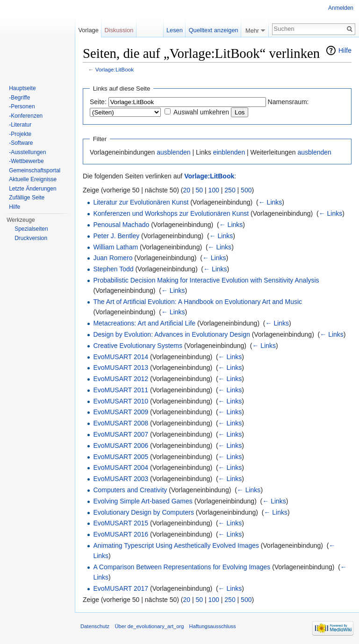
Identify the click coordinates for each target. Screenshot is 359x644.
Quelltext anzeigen (214, 30)
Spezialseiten (31, 229)
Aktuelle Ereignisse (33, 179)
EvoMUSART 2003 (121, 479)
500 (246, 190)
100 (214, 190)
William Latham (115, 247)
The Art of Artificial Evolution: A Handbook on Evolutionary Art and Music (197, 302)
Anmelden (341, 8)
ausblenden (173, 152)
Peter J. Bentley (116, 236)
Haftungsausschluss (213, 626)
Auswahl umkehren (201, 112)
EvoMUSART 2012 (121, 379)
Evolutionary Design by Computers (144, 512)
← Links (270, 202)
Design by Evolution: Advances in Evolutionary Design (171, 334)
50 (200, 190)
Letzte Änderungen (32, 189)
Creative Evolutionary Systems (138, 346)
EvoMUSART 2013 (121, 368)
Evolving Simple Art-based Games (143, 501)
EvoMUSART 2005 (121, 457)
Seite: (98, 102)
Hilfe (345, 50)
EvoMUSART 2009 (121, 412)
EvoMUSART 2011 (121, 390)
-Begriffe (19, 98)
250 (230, 190)
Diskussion (119, 30)
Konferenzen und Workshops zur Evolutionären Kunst (171, 213)
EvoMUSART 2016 (121, 534)
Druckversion (31, 238)
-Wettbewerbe (26, 161)
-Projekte (20, 134)
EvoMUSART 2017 (121, 588)
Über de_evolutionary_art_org (149, 626)
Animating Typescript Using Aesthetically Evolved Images (176, 545)
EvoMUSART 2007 (121, 434)
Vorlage (88, 30)
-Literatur (20, 125)
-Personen (22, 106)
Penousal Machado (121, 225)
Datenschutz (95, 626)
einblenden (229, 152)
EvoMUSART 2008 (121, 423)
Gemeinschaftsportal (35, 170)
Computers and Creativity (130, 490)
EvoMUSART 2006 (121, 446)
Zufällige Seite (27, 198)
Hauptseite (22, 88)
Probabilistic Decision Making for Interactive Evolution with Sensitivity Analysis (206, 280)
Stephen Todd (113, 269)
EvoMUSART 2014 (121, 357)
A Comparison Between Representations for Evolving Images (182, 567)
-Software (21, 143)
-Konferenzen (26, 116)
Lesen (175, 30)
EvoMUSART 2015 (121, 523)
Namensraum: (288, 102)
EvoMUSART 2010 (121, 401)
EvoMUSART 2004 (121, 467)
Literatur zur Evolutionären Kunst (141, 202)
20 (187, 190)
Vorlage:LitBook (115, 69)
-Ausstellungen (27, 152)
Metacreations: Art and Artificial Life (144, 323)
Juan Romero (113, 258)
